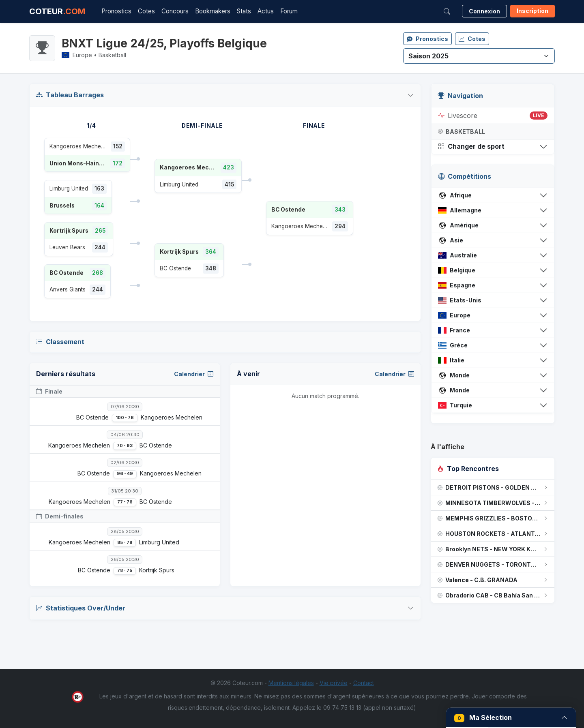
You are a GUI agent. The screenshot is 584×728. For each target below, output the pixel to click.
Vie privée (334, 683)
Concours (175, 11)
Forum (289, 11)
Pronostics (116, 11)
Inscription (532, 11)
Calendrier (194, 374)
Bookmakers (213, 11)
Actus (266, 11)
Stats (244, 11)
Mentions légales (291, 683)
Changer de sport (471, 146)
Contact (364, 683)
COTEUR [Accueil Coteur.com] (57, 11)
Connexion (484, 11)
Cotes (146, 11)
